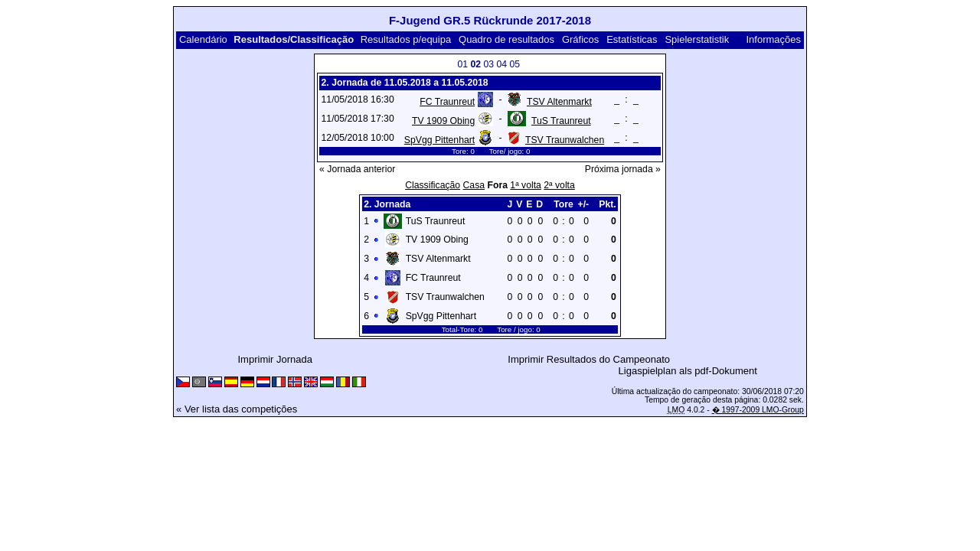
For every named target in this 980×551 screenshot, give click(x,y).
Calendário (203, 39)
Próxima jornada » (623, 169)
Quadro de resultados (506, 39)
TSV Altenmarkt (559, 102)
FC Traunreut (447, 102)
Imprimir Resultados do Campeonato (589, 359)
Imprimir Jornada (276, 359)
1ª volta (526, 185)
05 (514, 64)
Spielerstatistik (697, 39)
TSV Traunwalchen (565, 140)
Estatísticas (632, 39)
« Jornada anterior (357, 169)
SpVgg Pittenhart (439, 140)
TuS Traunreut (561, 121)
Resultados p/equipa (406, 39)
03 (488, 64)
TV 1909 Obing (443, 121)
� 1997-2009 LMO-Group (758, 410)
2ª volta (559, 185)
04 (501, 64)
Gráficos (580, 39)
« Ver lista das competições (237, 409)
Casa (474, 185)
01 (462, 64)
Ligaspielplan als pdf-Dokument (688, 371)
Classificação (433, 185)
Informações (773, 39)
